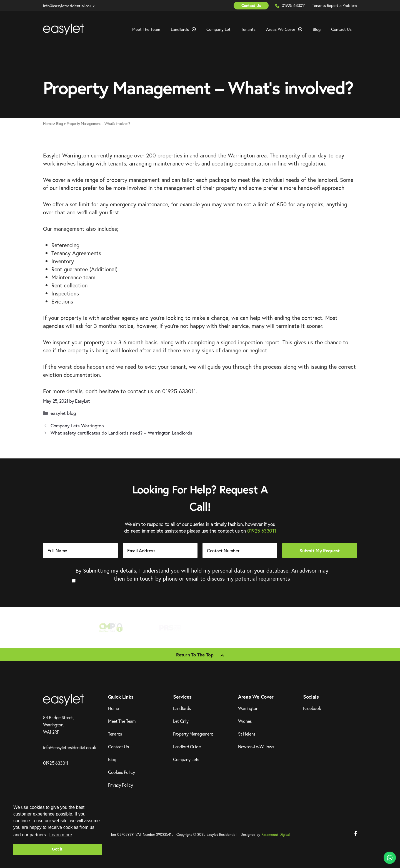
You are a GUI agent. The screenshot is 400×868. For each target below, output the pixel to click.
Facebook (312, 708)
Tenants (248, 29)
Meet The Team (146, 29)
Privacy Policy (121, 785)
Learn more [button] (61, 835)
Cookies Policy (122, 772)
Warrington (248, 708)
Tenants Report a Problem (334, 5)
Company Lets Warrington (77, 426)
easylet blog (63, 413)
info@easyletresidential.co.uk (69, 6)
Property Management (193, 734)
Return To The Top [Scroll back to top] (195, 655)
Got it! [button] (58, 849)
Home (48, 123)
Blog (317, 29)
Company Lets (186, 759)
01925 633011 (294, 5)
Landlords (186, 29)
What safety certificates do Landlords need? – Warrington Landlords (121, 433)
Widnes (245, 721)
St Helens (247, 734)
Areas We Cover (287, 29)
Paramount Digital (276, 835)
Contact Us (251, 6)
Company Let (218, 29)
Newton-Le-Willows (256, 747)
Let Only (181, 721)
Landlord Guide (187, 747)
